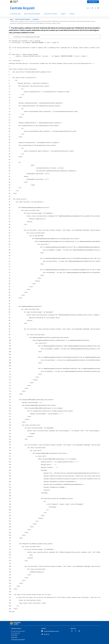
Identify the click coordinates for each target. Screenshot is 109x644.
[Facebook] (92, 8)
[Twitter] (95, 8)
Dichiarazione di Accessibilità (18, 639)
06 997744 (47, 634)
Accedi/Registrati (93, 2)
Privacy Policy (14, 635)
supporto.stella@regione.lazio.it (51, 631)
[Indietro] (10, 28)
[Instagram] (98, 8)
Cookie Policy (14, 637)
